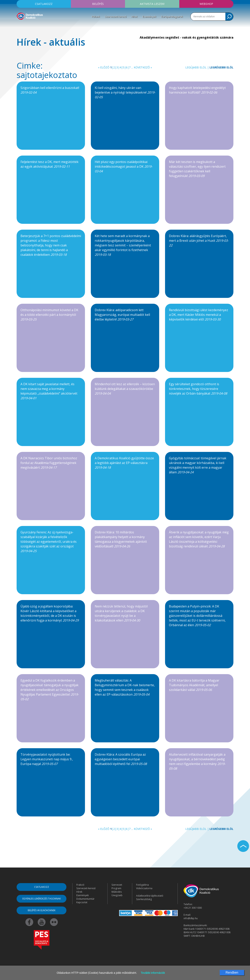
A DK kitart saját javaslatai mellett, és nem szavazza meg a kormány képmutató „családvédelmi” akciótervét (49, 391)
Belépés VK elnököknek (42, 910)
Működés (117, 892)
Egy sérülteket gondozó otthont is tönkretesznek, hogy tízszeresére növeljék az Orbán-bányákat (198, 389)
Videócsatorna (144, 888)
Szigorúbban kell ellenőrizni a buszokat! (50, 90)
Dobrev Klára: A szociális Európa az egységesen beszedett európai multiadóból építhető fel (121, 759)
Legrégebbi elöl (221, 67)
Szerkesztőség (144, 899)
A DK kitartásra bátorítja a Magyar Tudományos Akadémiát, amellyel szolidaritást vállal (194, 685)
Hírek (135, 17)
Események (150, 17)
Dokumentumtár (85, 899)
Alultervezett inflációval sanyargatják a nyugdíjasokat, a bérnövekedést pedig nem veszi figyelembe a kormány (197, 761)
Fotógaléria (142, 885)
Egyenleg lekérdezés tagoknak (42, 899)
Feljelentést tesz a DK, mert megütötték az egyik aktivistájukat (50, 164)
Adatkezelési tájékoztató (150, 896)
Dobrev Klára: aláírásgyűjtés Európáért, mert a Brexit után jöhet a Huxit (199, 241)
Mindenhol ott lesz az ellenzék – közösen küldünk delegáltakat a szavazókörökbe (125, 389)
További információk (153, 973)
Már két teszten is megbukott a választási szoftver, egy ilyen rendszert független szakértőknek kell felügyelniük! (197, 169)
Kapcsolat (82, 902)
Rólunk (96, 17)
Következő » (143, 67)
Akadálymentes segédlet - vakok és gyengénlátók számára (187, 37)
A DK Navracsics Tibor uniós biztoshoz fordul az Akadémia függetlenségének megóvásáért (49, 463)
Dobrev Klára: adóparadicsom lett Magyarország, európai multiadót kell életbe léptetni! (122, 315)
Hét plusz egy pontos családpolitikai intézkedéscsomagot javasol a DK (124, 166)
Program (116, 888)
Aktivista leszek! (152, 4)
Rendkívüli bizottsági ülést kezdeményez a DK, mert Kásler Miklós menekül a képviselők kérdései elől (199, 315)
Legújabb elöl (196, 67)
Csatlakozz (44, 4)
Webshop (206, 4)
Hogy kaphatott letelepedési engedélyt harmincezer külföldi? (197, 90)
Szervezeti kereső (116, 17)
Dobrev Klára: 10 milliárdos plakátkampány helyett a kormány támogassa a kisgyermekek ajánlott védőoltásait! (121, 539)
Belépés (98, 4)
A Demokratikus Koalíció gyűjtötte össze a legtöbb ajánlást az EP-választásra (124, 463)
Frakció (80, 885)
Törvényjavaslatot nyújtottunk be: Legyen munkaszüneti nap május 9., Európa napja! (47, 759)
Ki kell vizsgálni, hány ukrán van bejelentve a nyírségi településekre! (125, 92)
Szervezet (117, 885)
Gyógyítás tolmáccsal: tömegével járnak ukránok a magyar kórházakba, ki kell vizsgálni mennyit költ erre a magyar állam (198, 465)
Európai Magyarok (172, 17)
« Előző (104, 67)
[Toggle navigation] (19, 26)
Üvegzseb (117, 895)
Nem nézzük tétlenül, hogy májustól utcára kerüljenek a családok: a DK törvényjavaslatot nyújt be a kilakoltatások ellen (121, 613)
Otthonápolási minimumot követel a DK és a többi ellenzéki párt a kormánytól (49, 315)
